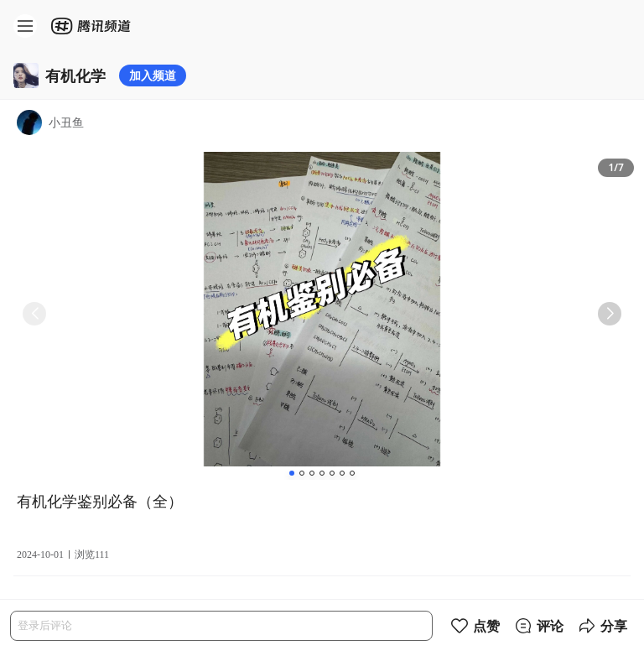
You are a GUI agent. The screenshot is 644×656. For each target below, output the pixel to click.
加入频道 (153, 75)
